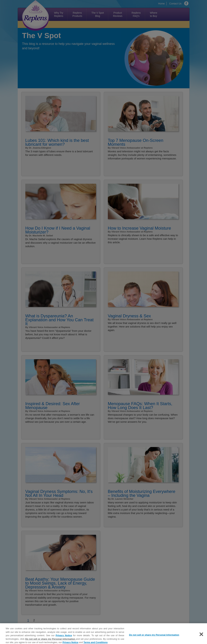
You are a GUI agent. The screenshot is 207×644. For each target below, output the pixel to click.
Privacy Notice (64, 637)
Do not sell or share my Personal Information (50, 640)
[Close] (201, 635)
